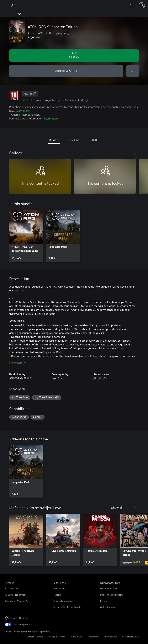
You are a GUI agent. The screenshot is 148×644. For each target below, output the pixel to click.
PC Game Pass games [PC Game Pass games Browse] (15, 595)
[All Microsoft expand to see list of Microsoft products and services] (5, 5)
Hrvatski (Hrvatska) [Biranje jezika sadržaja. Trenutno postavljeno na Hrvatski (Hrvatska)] (19, 618)
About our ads (110, 637)
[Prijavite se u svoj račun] (142, 5)
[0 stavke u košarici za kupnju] (133, 5)
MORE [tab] (94, 140)
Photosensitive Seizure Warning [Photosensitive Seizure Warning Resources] (67, 607)
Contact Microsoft (35, 637)
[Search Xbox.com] (13, 5)
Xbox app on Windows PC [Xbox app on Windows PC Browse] (16, 601)
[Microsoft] (74, 3)
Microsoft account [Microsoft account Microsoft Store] (109, 589)
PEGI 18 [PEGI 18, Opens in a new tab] (30, 94)
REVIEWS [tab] (74, 140)
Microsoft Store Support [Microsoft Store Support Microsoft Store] (111, 595)
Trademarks (93, 637)
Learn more (23, 111)
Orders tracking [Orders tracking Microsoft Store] (107, 607)
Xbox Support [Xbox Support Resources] (59, 589)
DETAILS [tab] (54, 140)
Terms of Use (77, 637)
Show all (117, 507)
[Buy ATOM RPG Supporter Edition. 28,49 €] (74, 56)
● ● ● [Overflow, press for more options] (133, 71)
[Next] (135, 153)
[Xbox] (10, 14)
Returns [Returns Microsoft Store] (104, 601)
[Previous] (127, 153)
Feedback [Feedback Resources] (57, 595)
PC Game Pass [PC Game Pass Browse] (11, 589)
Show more (18, 363)
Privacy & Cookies (57, 637)
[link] (26, 236)
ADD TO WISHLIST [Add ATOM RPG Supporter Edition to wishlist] (66, 71)
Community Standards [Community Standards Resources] (63, 601)
